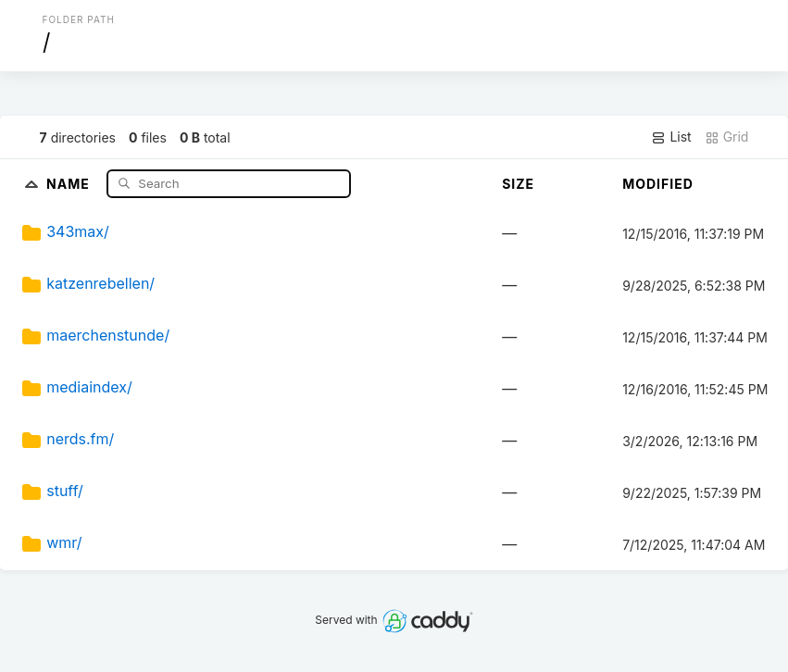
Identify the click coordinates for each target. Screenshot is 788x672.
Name (70, 183)
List (671, 137)
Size (518, 184)
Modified (658, 184)
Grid (727, 137)
